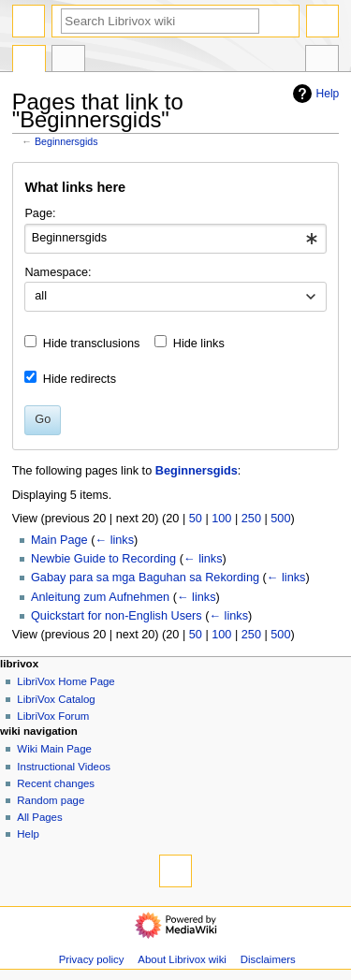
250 (251, 519)
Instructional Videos (64, 767)
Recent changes (56, 783)
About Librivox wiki (182, 959)
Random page (51, 800)
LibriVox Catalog (56, 699)
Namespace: (58, 272)
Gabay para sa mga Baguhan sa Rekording (145, 578)
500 (280, 519)
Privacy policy (92, 959)
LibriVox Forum (53, 716)
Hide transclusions (92, 344)
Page (29, 61)
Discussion (68, 61)
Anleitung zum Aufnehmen (100, 597)
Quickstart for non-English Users (117, 616)
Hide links (199, 344)
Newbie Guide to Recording (103, 559)
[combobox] (175, 239)
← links (114, 540)
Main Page (59, 540)
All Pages (39, 817)
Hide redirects (80, 379)
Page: (40, 213)
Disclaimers (268, 959)
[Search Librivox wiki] (160, 21)
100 (221, 519)
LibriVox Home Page (66, 681)
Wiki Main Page (54, 749)
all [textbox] (41, 296)
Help (314, 94)
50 (196, 519)
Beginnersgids (66, 141)
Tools (322, 61)
